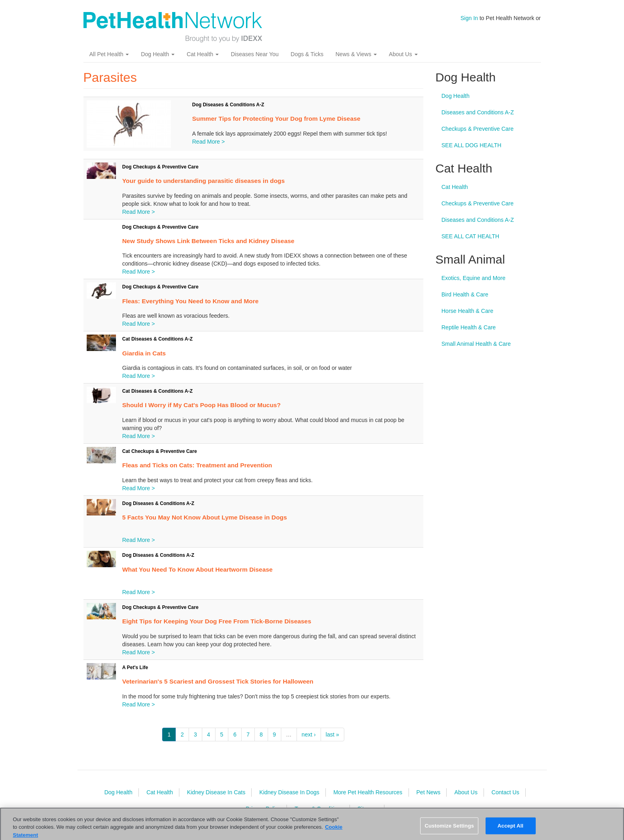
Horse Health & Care (467, 311)
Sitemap (367, 809)
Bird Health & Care (465, 294)
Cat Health (203, 54)
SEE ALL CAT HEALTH (470, 236)
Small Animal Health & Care (476, 344)
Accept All (510, 831)
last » (332, 734)
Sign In (470, 18)
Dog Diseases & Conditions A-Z (228, 105)
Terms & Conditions (319, 809)
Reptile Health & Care (469, 327)
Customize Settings (449, 831)
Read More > (208, 142)
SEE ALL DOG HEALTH (471, 145)
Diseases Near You (255, 54)
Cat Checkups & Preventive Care (160, 451)
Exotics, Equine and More (474, 278)
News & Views (356, 54)
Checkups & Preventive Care (478, 129)
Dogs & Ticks (307, 54)
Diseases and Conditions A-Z (478, 112)
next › (309, 734)
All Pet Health (109, 54)
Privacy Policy (263, 809)
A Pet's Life (135, 668)
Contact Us (505, 792)
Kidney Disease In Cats (216, 792)
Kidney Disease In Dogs (289, 792)
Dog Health (158, 54)
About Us (403, 54)
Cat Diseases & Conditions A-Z (158, 339)
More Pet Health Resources (368, 792)
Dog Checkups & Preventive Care (161, 167)
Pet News (429, 792)
